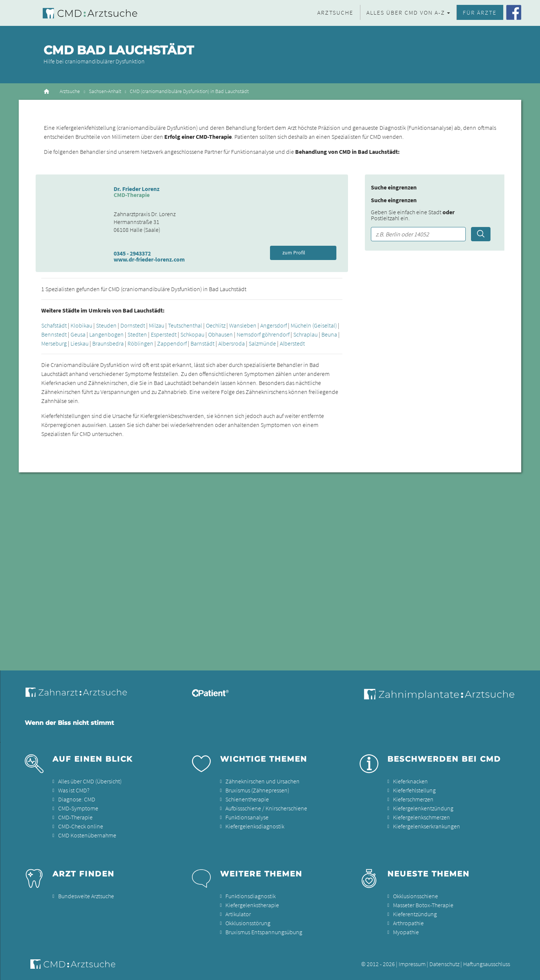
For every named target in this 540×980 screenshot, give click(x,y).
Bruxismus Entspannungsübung (264, 932)
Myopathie (406, 932)
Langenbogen (106, 334)
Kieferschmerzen (413, 799)
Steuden (106, 325)
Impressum (412, 964)
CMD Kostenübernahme (87, 835)
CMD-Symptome (78, 808)
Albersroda (232, 343)
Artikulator (238, 914)
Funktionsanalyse (247, 817)
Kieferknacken (410, 781)
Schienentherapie (247, 799)
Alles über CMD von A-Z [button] (406, 12)
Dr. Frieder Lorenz (136, 189)
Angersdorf (274, 325)
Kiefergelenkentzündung (423, 808)
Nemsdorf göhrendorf (263, 334)
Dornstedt (133, 325)
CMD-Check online (81, 826)
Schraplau (305, 334)
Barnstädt (202, 343)
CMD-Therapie (75, 817)
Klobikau (81, 325)
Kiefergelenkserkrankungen (427, 826)
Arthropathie (408, 923)
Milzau (157, 325)
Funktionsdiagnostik (250, 896)
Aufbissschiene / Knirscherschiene (266, 808)
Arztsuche (335, 12)
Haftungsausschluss (487, 964)
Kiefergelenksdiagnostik (255, 826)
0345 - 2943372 (132, 253)
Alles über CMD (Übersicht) (90, 781)
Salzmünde (262, 343)
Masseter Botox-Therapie (423, 905)
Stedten (137, 334)
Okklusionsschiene (415, 896)
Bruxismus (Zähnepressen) (257, 790)
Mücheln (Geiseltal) (314, 325)
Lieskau (79, 343)
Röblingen (140, 343)
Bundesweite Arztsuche (86, 896)
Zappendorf (172, 343)
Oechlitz (216, 325)
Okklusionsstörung (248, 923)
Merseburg (54, 343)
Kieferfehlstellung (414, 790)
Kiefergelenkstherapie (252, 905)
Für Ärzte (480, 12)
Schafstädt (54, 325)
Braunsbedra (108, 343)
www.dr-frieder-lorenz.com (149, 259)
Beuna (329, 334)
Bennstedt (54, 334)
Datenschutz (444, 964)
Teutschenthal (185, 325)
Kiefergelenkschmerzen (421, 817)
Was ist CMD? (74, 790)
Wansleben (243, 325)
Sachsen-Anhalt (105, 91)
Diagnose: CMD (77, 799)
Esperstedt (164, 334)
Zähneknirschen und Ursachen (262, 781)
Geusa (78, 334)
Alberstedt (292, 343)
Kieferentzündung (415, 914)
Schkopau (192, 334)
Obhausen (220, 334)
